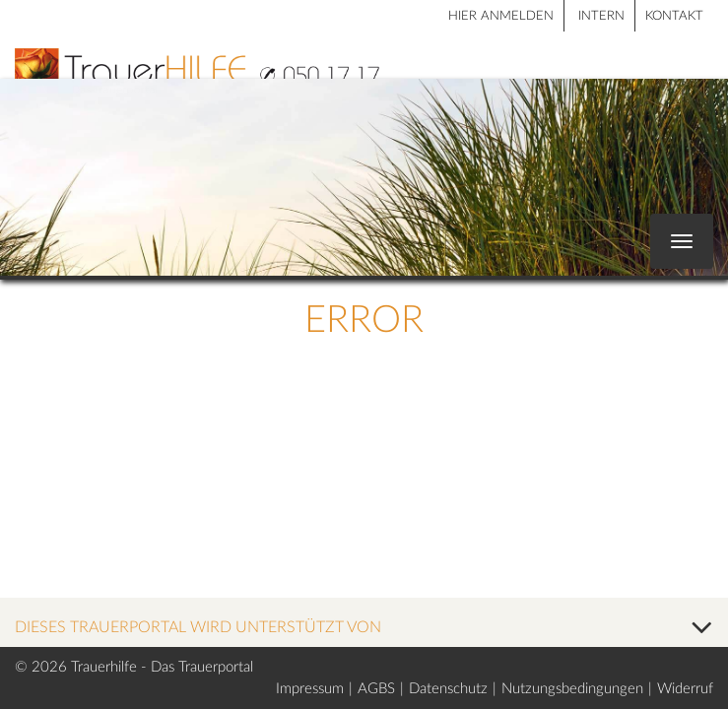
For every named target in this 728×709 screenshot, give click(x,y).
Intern (601, 16)
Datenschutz (448, 689)
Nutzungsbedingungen (572, 689)
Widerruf (685, 689)
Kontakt (674, 16)
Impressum (310, 689)
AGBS (376, 689)
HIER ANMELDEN (501, 16)
